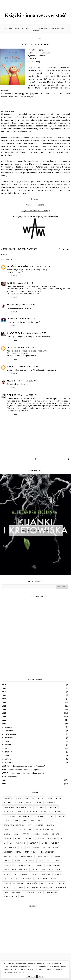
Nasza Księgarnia (47, 852)
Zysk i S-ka (25, 897)
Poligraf (57, 861)
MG (22, 848)
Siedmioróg (24, 874)
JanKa (16, 834)
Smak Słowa (46, 874)
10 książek (8, 798)
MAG (11, 843)
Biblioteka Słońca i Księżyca (15, 807)
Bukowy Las (52, 807)
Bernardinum (50, 803)
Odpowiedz (13, 276)
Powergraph (9, 865)
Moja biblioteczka (50, 848)
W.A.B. (6, 888)
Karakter (26, 834)
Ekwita (7, 821)
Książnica (8, 839)
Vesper (61, 883)
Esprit (16, 821)
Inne (30, 830)
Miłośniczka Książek (18, 266)
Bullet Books (9, 812)
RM (15, 874)
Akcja (50, 798)
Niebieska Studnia (11, 856)
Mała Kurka (34, 843)
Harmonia (51, 825)
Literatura (52, 839)
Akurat (59, 798)
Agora (18, 798)
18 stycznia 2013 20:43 (28, 366)
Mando (45, 843)
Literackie (40, 839)
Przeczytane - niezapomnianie (16, 870)
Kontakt (35, 31)
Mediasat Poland (10, 848)
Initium (22, 830)
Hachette (39, 825)
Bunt (20, 812)
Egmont (61, 816)
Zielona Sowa (29, 892)
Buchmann (40, 807)
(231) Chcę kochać (9, 777)
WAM (5, 254)
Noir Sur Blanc (27, 856)
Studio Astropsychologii (14, 883)
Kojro (46, 834)
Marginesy (55, 843)
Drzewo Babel (39, 816)
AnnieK (11, 305)
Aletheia (19, 803)
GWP (30, 825)
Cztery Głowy (9, 816)
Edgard (51, 816)
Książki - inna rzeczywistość (35, 15)
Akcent (41, 798)
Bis (31, 807)
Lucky (62, 839)
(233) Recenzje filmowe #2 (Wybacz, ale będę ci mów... (23, 770)
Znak (40, 892)
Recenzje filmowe (41, 28)
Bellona (38, 803)
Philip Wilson (29, 861)
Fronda (41, 821)
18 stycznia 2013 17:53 (36, 333)
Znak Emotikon (52, 892)
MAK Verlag (21, 843)
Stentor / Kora (41, 879)
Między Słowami (33, 848)
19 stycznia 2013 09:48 (28, 381)
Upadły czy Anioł (16, 333)
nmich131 (12, 366)
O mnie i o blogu (43, 856)
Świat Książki (32, 883)
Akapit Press (29, 798)
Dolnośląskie (24, 816)
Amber (28, 803)
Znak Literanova (10, 897)
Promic (40, 865)
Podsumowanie (44, 861)
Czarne (58, 812)
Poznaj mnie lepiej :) (26, 865)
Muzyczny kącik (59, 28)
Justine (11, 319)
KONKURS (56, 834)
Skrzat (35, 874)
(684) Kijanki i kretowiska (36, 530)
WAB (14, 888)
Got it (41, 976)
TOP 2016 (51, 883)
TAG (42, 883)
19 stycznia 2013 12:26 (28, 395)
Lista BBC (28, 839)
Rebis (51, 870)
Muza (19, 852)
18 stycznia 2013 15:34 (40, 266)
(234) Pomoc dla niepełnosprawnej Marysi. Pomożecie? (24, 766)
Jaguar (7, 834)
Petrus (18, 861)
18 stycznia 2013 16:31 (25, 305)
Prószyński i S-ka (53, 865)
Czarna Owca (46, 812)
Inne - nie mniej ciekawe (45, 830)
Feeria (24, 821)
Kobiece (36, 834)
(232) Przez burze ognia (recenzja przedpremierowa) (23, 773)
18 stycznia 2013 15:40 (23, 283)
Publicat (34, 870)
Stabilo (14, 879)
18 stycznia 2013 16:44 (26, 319)
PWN (43, 870)
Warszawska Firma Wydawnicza (39, 888)
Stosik (53, 879)
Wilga (6, 892)
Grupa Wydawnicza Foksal (14, 825)
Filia (32, 821)
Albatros (8, 803)
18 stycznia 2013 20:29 (24, 347)
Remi (58, 870)
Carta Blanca (31, 812)
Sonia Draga (60, 874)
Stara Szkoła (26, 879)
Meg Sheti (12, 381)
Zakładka (16, 892)
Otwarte (7, 861)
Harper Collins (10, 830)
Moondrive (8, 852)
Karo (10, 283)
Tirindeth (12, 395)
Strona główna (12, 28)
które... (18, 839)
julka (10, 347)
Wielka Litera (61, 888)
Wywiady (26, 28)
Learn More (31, 976)
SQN (5, 879)
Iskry (59, 830)
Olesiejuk (57, 856)
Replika (7, 874)
